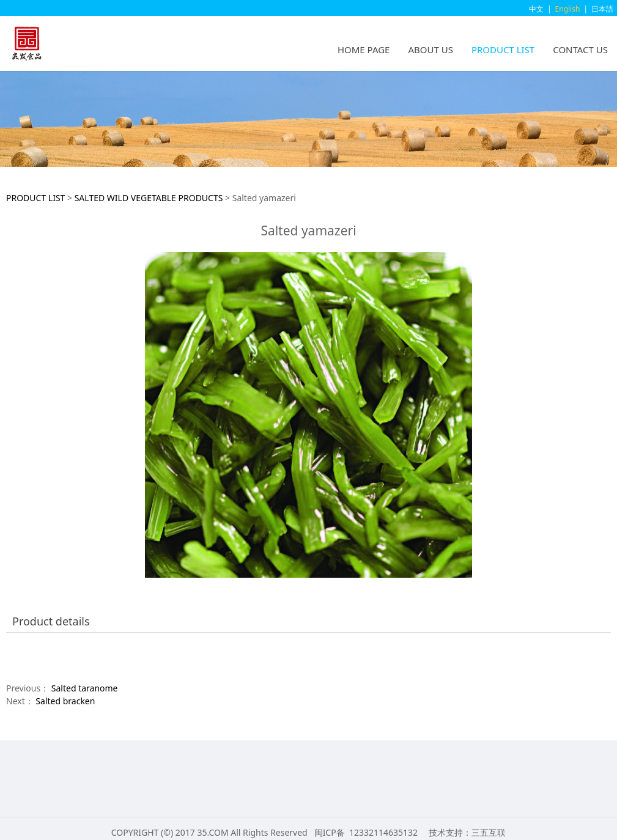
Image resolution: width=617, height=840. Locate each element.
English (568, 9)
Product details (51, 621)
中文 (536, 9)
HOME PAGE (364, 50)
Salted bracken (65, 701)
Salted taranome (85, 688)
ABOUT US (430, 50)
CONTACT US (580, 50)
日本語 (602, 9)
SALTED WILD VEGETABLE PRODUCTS (149, 198)
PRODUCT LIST (503, 50)
